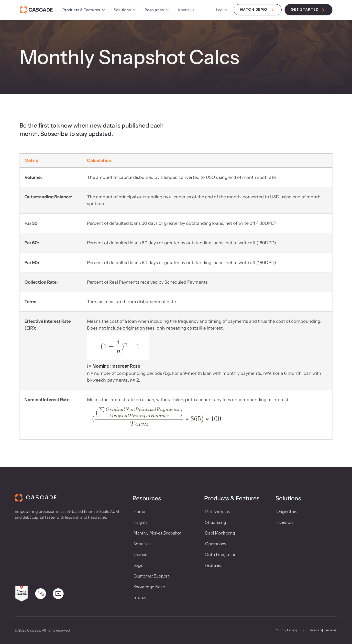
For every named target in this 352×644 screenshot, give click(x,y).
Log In (221, 10)
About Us (186, 10)
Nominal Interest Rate (116, 366)
